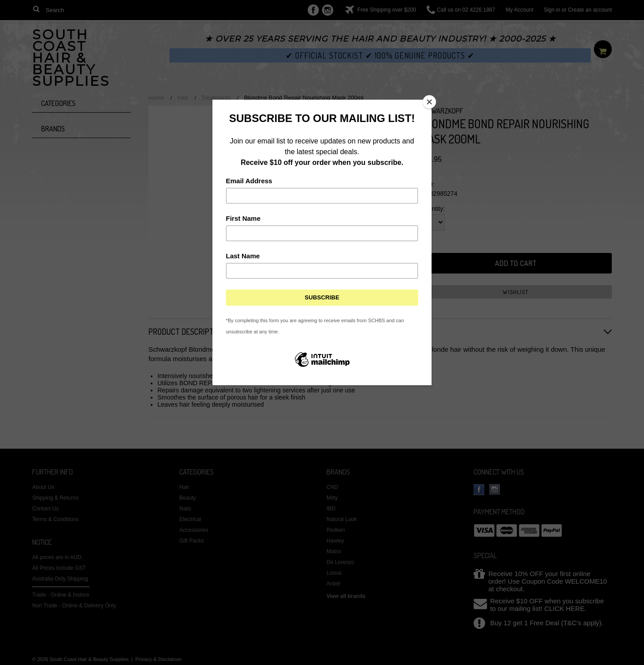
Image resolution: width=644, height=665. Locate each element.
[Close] (429, 102)
